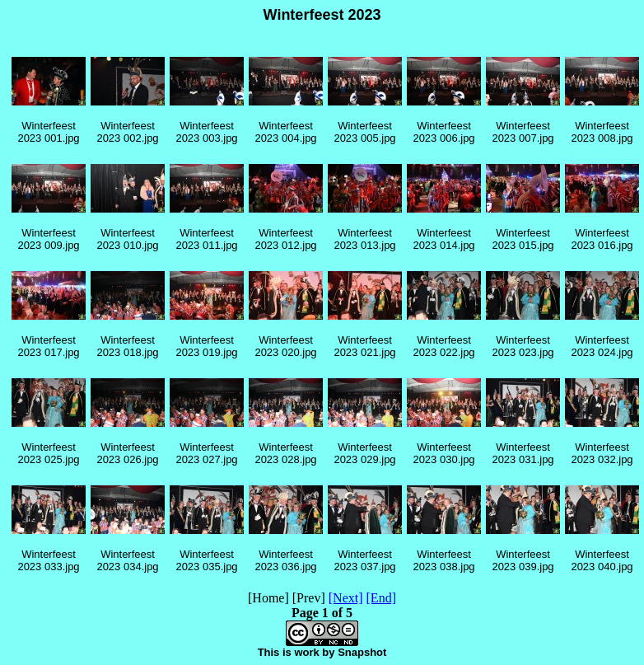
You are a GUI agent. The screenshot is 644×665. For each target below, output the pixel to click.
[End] (381, 598)
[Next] (346, 598)
